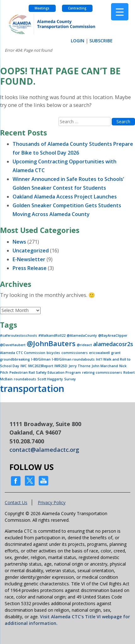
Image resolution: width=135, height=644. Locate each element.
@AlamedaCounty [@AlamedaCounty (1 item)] (82, 335)
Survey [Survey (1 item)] (70, 379)
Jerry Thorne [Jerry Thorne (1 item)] (79, 366)
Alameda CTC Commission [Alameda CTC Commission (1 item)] (23, 353)
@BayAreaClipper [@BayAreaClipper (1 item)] (113, 335)
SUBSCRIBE (101, 41)
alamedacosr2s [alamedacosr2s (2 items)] (113, 344)
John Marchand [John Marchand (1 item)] (105, 366)
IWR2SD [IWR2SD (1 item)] (61, 366)
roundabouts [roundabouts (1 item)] (25, 379)
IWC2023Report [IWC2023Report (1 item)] (41, 366)
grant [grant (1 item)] (116, 353)
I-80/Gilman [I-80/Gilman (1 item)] (41, 359)
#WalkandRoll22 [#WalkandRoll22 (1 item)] (52, 335)
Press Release (30, 268)
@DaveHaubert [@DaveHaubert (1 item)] (13, 345)
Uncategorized (31, 251)
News (19, 242)
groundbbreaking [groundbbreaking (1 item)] (15, 359)
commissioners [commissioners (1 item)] (75, 353)
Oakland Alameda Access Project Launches (65, 197)
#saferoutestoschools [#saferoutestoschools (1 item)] (19, 335)
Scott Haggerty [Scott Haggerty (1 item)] (50, 379)
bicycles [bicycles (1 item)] (53, 353)
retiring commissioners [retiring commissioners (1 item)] (102, 372)
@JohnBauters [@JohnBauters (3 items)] (51, 343)
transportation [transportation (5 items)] (32, 388)
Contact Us (16, 502)
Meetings (42, 8)
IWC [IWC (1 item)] (24, 366)
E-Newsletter (29, 259)
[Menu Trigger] (120, 12)
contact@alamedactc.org (44, 450)
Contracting (77, 8)
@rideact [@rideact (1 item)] (84, 345)
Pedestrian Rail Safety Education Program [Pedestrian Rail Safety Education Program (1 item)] (45, 372)
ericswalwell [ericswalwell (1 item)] (99, 353)
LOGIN (78, 41)
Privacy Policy (52, 502)
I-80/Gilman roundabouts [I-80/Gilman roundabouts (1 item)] (73, 359)
